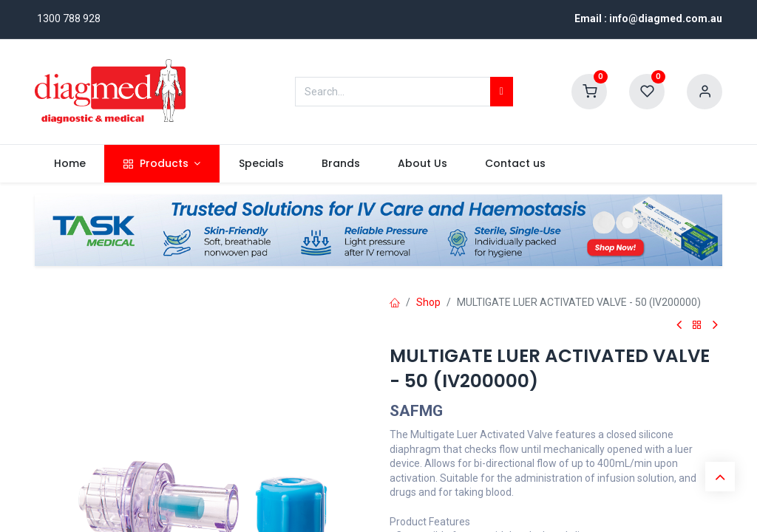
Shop (428, 302)
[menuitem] (69, 164)
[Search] (502, 92)
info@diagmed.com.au (666, 18)
